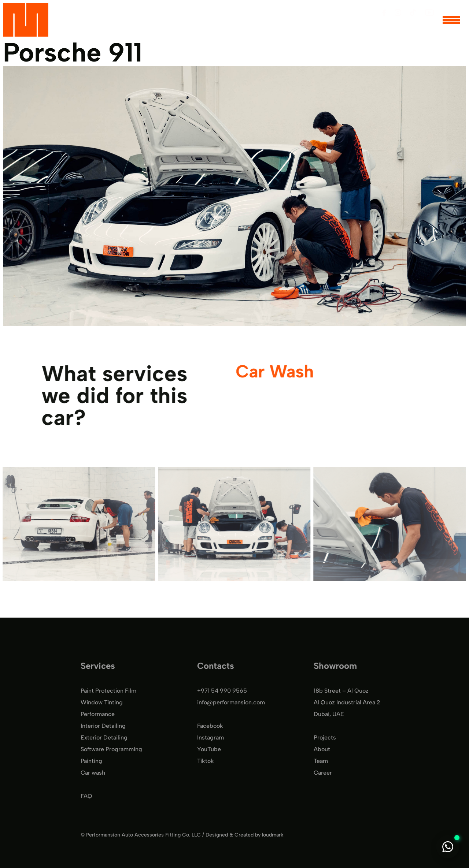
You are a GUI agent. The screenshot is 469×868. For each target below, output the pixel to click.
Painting (91, 761)
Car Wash (274, 371)
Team (321, 761)
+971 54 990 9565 (222, 691)
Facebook (210, 726)
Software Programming (111, 749)
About (322, 749)
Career (323, 773)
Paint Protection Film (108, 691)
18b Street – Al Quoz (341, 691)
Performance (98, 714)
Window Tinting (102, 702)
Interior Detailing (103, 726)
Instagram (211, 737)
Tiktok (206, 761)
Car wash (93, 773)
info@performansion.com (231, 702)
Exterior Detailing (104, 737)
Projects (325, 737)
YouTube (209, 749)
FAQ (86, 796)
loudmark (273, 835)
